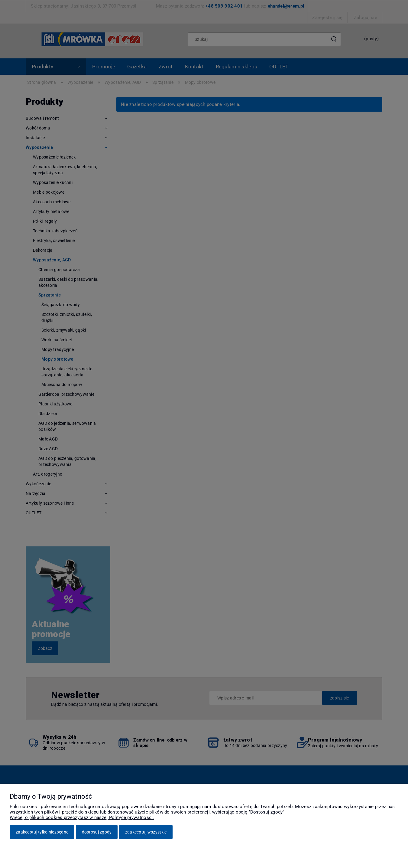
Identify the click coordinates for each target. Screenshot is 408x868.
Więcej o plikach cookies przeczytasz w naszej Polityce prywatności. (82, 817)
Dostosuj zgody (97, 832)
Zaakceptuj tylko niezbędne (42, 832)
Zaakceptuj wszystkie (146, 832)
